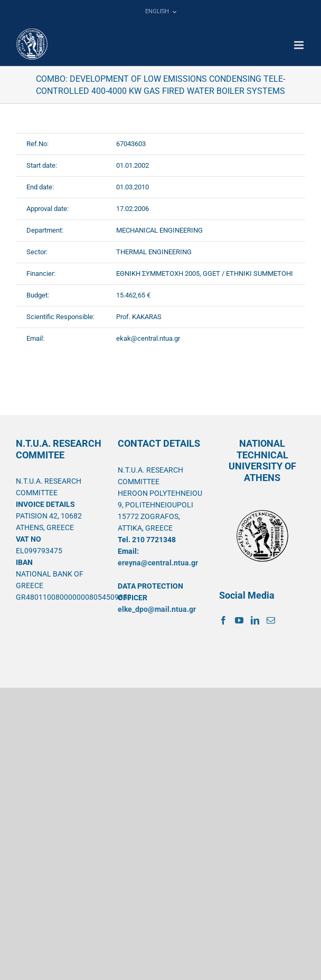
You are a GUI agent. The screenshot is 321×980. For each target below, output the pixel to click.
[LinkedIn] (255, 620)
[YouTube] (239, 620)
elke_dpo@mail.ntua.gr (157, 609)
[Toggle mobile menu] (300, 45)
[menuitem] (160, 12)
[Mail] (271, 620)
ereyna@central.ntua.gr (158, 563)
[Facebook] (223, 620)
